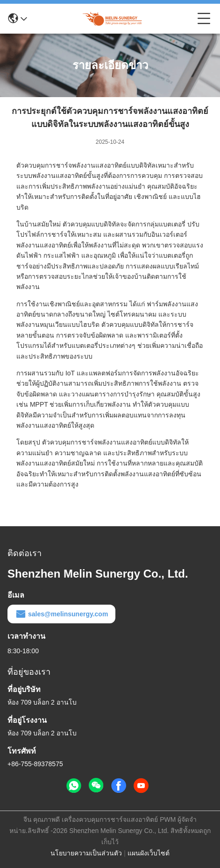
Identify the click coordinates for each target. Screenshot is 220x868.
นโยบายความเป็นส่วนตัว (86, 853)
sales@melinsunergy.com (61, 614)
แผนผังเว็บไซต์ (149, 853)
